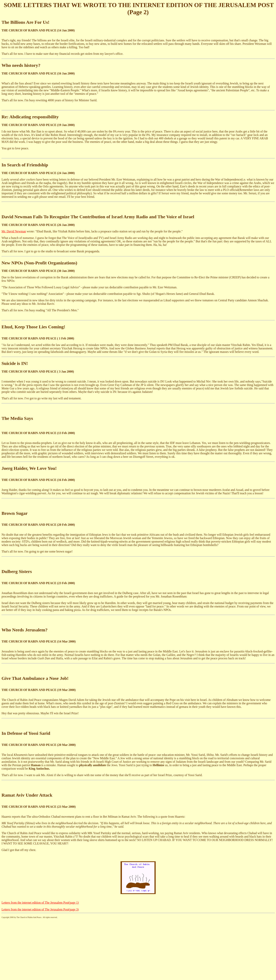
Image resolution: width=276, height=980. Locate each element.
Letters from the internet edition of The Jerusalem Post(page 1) (40, 903)
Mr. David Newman (14, 231)
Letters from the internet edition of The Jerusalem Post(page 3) (40, 909)
